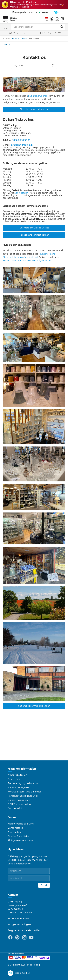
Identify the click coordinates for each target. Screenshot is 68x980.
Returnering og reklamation (23, 783)
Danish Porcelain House (12, 19)
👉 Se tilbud (24, 7)
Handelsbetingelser (19, 788)
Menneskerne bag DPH (21, 824)
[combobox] (34, 66)
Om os (24, 39)
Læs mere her (34, 860)
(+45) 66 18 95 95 (21, 140)
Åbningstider (15, 832)
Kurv (62, 19)
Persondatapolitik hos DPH (23, 796)
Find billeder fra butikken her (34, 109)
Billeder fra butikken (19, 836)
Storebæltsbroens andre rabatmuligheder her (27, 261)
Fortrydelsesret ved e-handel (24, 792)
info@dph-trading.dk (22, 145)
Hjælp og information (22, 769)
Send (44, 885)
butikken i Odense (38, 96)
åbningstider (21, 193)
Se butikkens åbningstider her (34, 235)
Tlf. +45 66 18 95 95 (18, 919)
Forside (16, 39)
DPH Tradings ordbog (20, 804)
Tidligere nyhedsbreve (20, 840)
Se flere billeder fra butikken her (34, 706)
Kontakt (13, 895)
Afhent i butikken (17, 775)
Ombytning (14, 779)
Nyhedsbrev (16, 850)
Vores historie (16, 828)
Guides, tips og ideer (19, 800)
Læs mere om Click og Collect (34, 228)
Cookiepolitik (15, 808)
